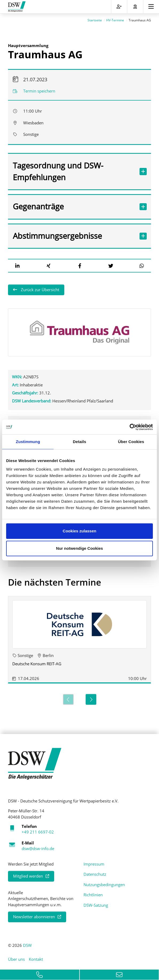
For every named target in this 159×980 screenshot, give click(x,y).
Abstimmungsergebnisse (74, 234)
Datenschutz (95, 873)
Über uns (16, 958)
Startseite (95, 19)
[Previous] (68, 698)
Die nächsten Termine (55, 581)
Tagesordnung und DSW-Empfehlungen (74, 170)
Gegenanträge (74, 205)
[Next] (91, 698)
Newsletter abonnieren (34, 915)
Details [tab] (79, 442)
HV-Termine (115, 19)
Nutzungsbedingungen (104, 883)
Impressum (94, 862)
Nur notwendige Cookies (79, 548)
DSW (27, 944)
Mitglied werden (28, 875)
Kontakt (36, 958)
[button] (17, 264)
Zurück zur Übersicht (39, 288)
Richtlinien (93, 893)
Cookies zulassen (79, 531)
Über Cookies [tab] (131, 442)
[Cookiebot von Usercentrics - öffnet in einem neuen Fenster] (130, 427)
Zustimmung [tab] (28, 442)
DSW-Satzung (96, 904)
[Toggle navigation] (151, 7)
